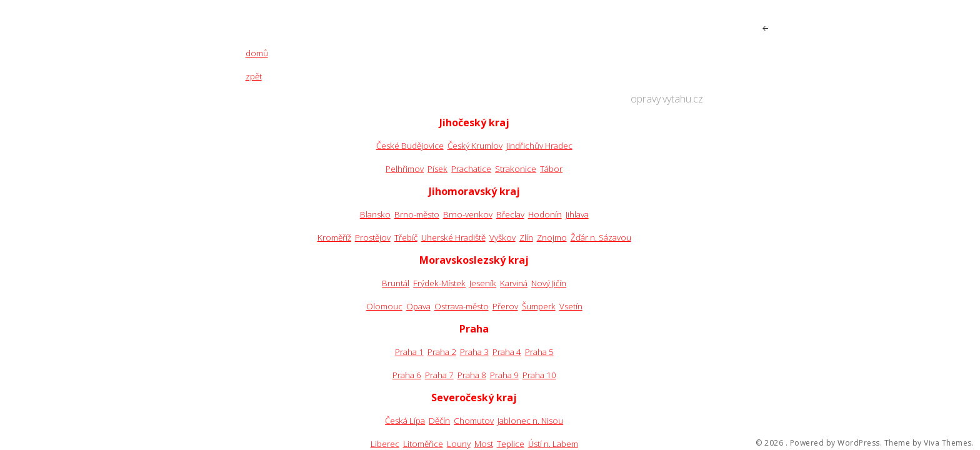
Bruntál (396, 283)
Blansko (375, 214)
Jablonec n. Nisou (530, 421)
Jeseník (483, 283)
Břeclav (510, 214)
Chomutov (474, 421)
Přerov (505, 306)
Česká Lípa (405, 421)
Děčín (439, 421)
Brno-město (417, 214)
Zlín (526, 237)
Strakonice (516, 169)
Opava (418, 306)
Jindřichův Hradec (539, 146)
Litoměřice (423, 444)
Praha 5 (539, 352)
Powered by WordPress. (836, 443)
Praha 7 (439, 375)
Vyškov (502, 237)
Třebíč (406, 237)
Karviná (514, 283)
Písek (437, 169)
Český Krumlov (475, 146)
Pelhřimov (405, 169)
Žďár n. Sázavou (601, 237)
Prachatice (471, 169)
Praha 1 (409, 352)
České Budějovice (410, 146)
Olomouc (384, 306)
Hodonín (545, 214)
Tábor (551, 169)
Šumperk (539, 306)
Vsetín (571, 306)
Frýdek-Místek (439, 283)
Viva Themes (948, 443)
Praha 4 (507, 352)
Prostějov (373, 237)
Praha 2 (442, 352)
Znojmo (552, 237)
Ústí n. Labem (553, 444)
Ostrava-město (462, 306)
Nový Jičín (549, 283)
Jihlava (577, 214)
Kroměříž (334, 237)
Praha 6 (407, 375)
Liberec (385, 444)
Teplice (511, 444)
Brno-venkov (468, 214)
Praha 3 (474, 352)
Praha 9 (504, 375)
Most (484, 444)
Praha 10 (539, 375)
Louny (459, 444)
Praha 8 (472, 375)
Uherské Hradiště (453, 237)
